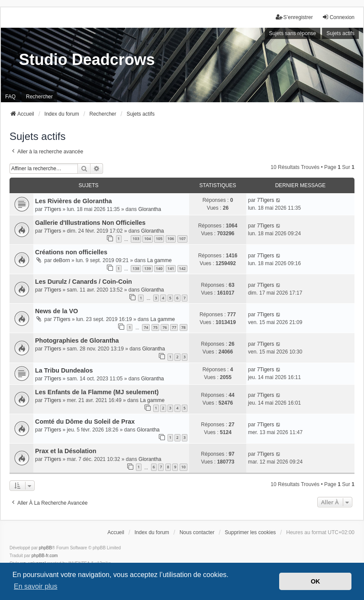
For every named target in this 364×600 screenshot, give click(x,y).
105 (159, 238)
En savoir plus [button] (36, 586)
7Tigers (53, 209)
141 (171, 268)
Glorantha (150, 209)
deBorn (62, 260)
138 (136, 268)
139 (147, 268)
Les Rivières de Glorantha (74, 201)
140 (159, 268)
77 (174, 327)
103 (136, 238)
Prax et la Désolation (66, 451)
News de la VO (56, 311)
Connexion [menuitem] (338, 17)
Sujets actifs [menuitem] (340, 33)
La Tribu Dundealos (64, 370)
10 (184, 467)
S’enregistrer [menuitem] (294, 17)
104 (147, 238)
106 (171, 238)
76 (164, 327)
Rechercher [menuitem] (39, 97)
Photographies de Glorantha (77, 341)
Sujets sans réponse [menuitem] (293, 33)
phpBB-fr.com (45, 556)
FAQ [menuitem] (10, 97)
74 (146, 327)
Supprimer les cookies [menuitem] (250, 532)
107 (182, 238)
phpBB (45, 548)
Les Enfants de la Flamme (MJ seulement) (97, 392)
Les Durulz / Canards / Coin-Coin (84, 282)
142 (182, 268)
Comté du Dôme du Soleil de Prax (85, 422)
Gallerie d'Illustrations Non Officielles (90, 223)
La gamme (159, 260)
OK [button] (316, 581)
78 (184, 327)
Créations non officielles (71, 252)
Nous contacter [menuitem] (197, 532)
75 (155, 327)
